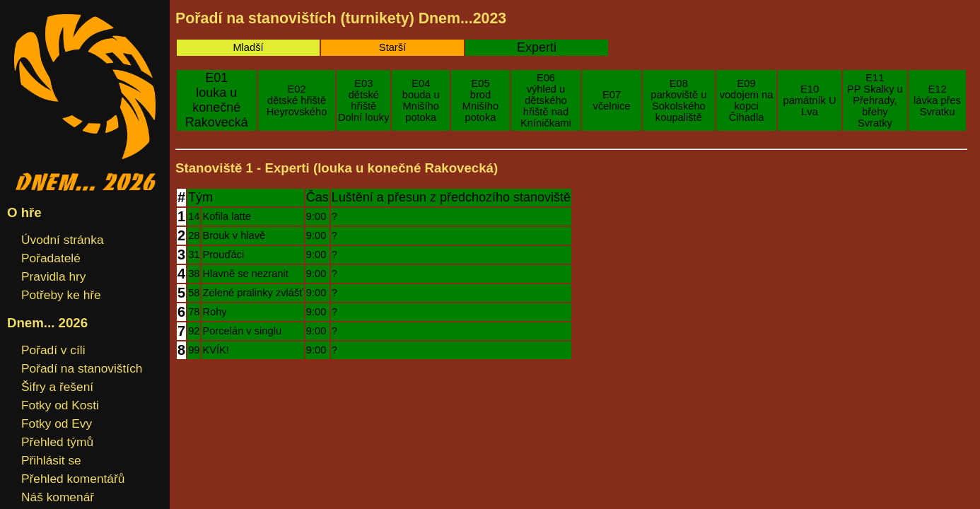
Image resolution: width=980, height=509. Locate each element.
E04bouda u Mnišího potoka (421, 100)
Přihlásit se (51, 460)
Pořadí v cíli (53, 350)
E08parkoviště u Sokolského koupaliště (678, 100)
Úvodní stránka (63, 240)
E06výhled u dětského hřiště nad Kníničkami (546, 100)
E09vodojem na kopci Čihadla (747, 100)
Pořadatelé (51, 258)
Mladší (248, 47)
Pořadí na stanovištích (82, 368)
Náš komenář (58, 497)
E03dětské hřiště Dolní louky (364, 100)
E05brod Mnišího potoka (480, 100)
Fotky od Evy (57, 423)
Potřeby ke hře (61, 295)
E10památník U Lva (810, 100)
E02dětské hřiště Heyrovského (297, 100)
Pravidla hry (54, 276)
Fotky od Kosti (60, 405)
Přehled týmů (57, 442)
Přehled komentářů (73, 479)
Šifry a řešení (57, 387)
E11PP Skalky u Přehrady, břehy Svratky (875, 100)
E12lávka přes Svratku (937, 100)
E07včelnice (612, 100)
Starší (392, 47)
